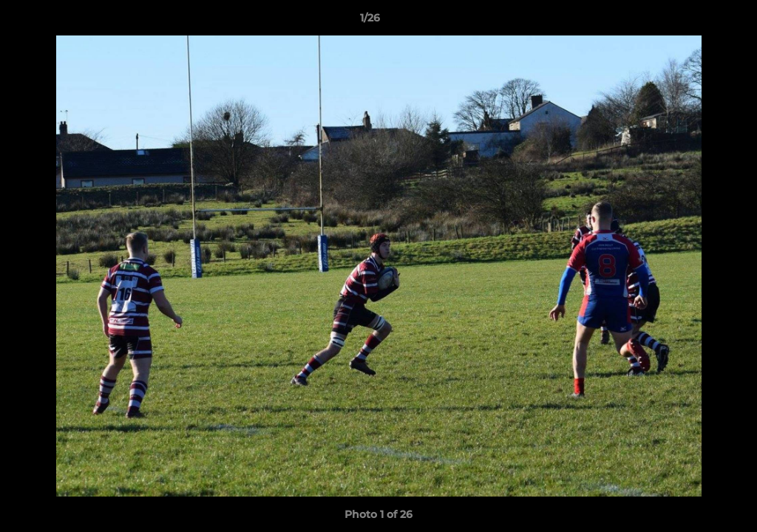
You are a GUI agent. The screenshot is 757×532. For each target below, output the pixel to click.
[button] (695, 21)
